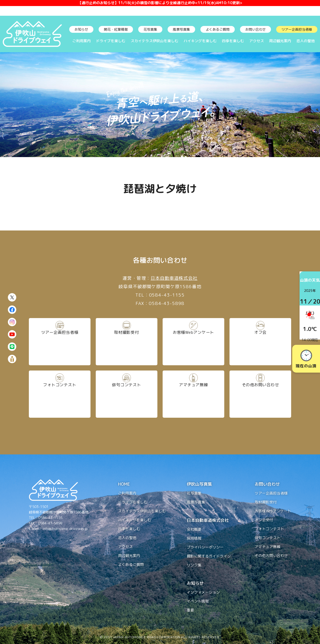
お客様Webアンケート (193, 342)
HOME (124, 484)
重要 (190, 610)
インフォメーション (203, 592)
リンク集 (194, 565)
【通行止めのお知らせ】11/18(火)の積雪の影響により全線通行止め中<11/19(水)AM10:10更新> (160, 8)
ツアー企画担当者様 (297, 29)
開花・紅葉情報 (116, 29)
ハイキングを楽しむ (200, 41)
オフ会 (260, 342)
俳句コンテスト (127, 394)
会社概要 (194, 529)
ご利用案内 (82, 41)
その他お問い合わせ (260, 394)
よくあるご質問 (218, 29)
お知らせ (81, 29)
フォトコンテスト (60, 394)
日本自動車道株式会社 (174, 278)
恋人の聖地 (306, 41)
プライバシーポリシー (205, 547)
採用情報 (194, 538)
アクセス (257, 41)
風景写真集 (181, 29)
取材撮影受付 (127, 342)
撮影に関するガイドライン (209, 556)
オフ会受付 (264, 520)
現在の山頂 (306, 359)
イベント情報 (198, 601)
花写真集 (150, 29)
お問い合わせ (255, 29)
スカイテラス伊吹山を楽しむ (154, 41)
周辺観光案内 (280, 41)
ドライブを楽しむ (111, 41)
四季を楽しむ (233, 41)
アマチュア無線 (193, 394)
